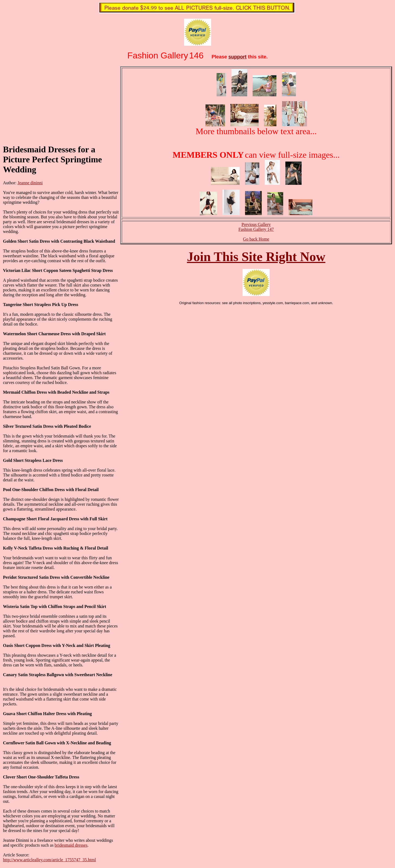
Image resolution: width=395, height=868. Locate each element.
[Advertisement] (44, 105)
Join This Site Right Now (256, 257)
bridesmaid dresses (71, 845)
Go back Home (256, 239)
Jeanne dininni (30, 183)
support (238, 57)
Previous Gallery (256, 224)
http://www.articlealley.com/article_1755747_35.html (49, 860)
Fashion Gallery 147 (256, 229)
